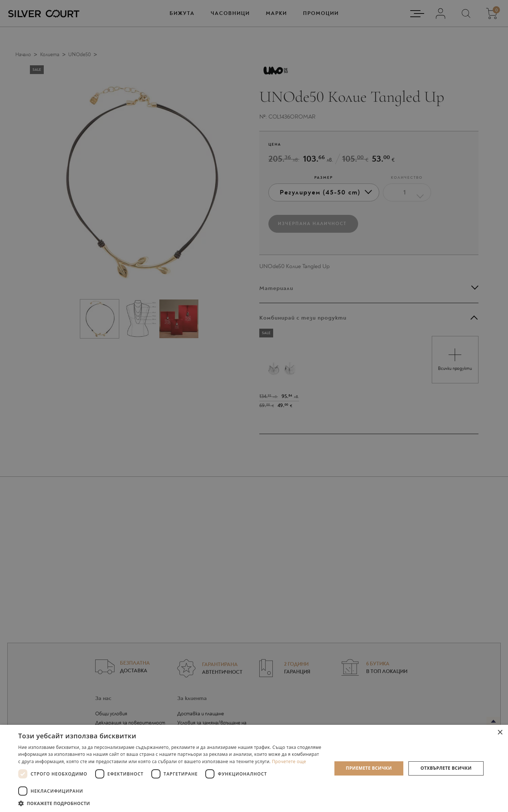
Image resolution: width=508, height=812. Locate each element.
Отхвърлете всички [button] (446, 768)
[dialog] (254, 406)
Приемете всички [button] (369, 768)
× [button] (500, 733)
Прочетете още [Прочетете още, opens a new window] (289, 761)
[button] (170, 803)
